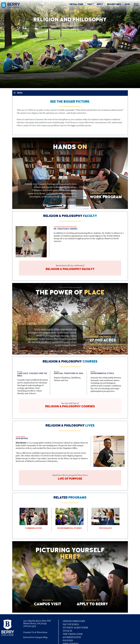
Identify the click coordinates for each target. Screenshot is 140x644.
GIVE (127, 5)
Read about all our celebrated (70, 269)
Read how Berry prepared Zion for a (70, 480)
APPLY (100, 5)
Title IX (67, 634)
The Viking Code (73, 638)
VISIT (90, 5)
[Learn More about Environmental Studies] (70, 522)
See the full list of (70, 407)
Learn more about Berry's (106, 196)
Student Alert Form (75, 631)
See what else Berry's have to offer (103, 342)
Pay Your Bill (71, 628)
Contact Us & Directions (35, 636)
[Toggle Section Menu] (70, 93)
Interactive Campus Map (35, 641)
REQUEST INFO (114, 5)
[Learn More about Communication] (34, 522)
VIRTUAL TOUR (76, 5)
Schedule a (48, 607)
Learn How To (92, 607)
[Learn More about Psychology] (106, 522)
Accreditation (72, 641)
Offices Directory (74, 625)
